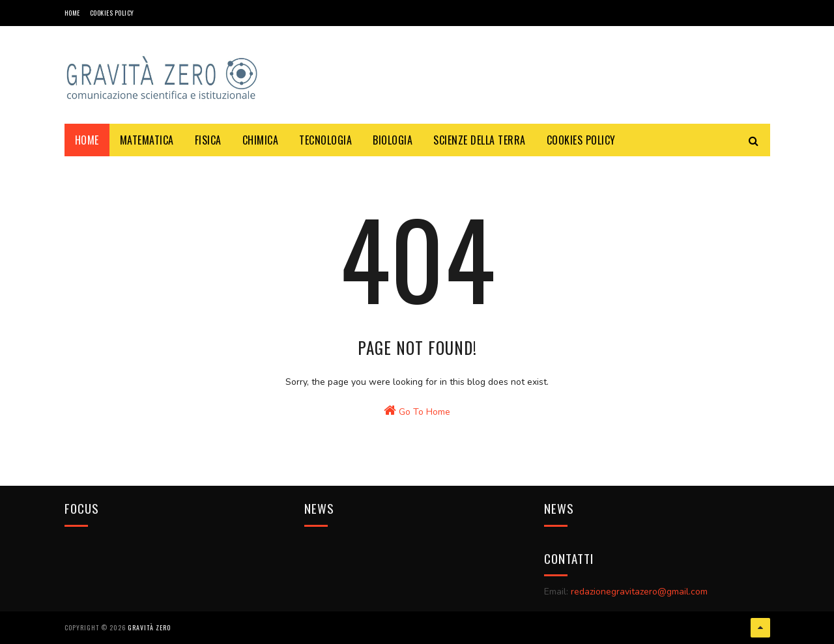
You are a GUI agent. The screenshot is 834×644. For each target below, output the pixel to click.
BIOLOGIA (393, 140)
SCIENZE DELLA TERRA (480, 140)
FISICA (208, 140)
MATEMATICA (147, 140)
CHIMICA (261, 140)
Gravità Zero (149, 627)
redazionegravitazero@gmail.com (639, 592)
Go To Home (417, 411)
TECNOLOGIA (325, 140)
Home (72, 13)
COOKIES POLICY (112, 13)
